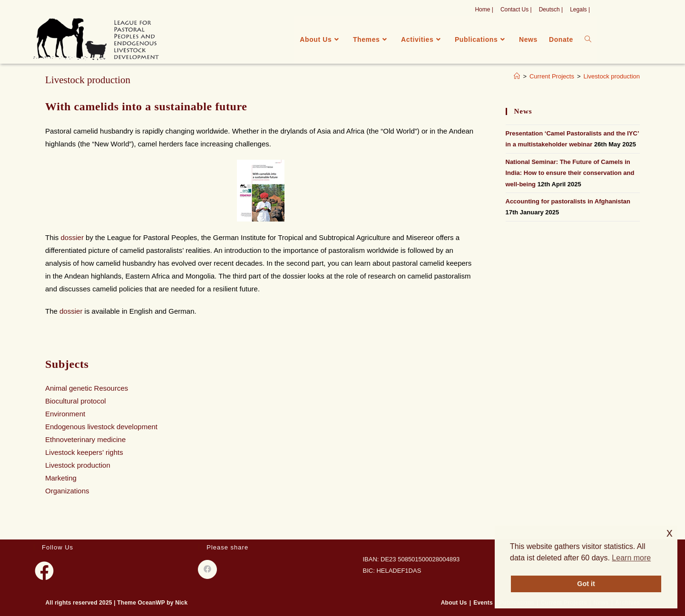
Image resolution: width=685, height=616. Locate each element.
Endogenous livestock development (101, 427)
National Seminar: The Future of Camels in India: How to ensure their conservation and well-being (570, 173)
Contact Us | (516, 10)
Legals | (580, 10)
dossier (73, 237)
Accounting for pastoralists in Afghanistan (568, 201)
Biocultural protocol (76, 401)
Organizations (67, 491)
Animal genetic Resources (87, 388)
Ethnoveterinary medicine (85, 439)
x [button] (670, 533)
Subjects (67, 364)
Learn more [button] (631, 558)
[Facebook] (44, 571)
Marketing (61, 478)
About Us (454, 603)
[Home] (517, 76)
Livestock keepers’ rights (84, 452)
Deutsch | (551, 10)
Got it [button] (586, 584)
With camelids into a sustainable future (146, 106)
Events (483, 603)
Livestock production (612, 76)
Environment (65, 414)
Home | (484, 10)
